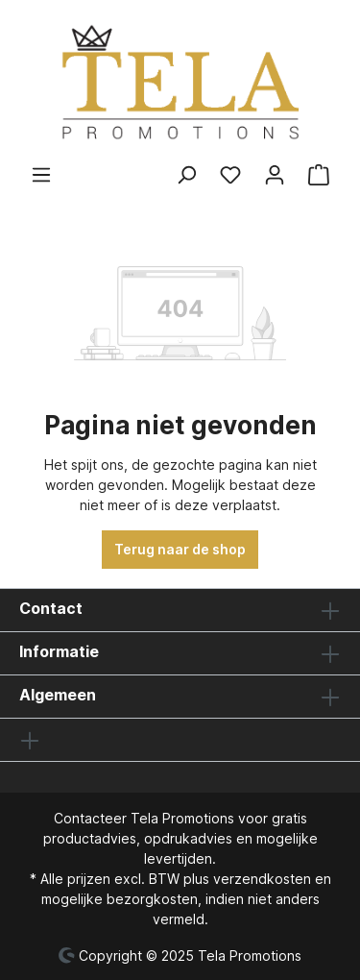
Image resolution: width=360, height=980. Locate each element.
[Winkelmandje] (319, 175)
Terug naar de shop (180, 549)
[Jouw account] (275, 175)
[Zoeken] (186, 175)
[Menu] (41, 175)
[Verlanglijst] (230, 175)
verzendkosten (262, 879)
